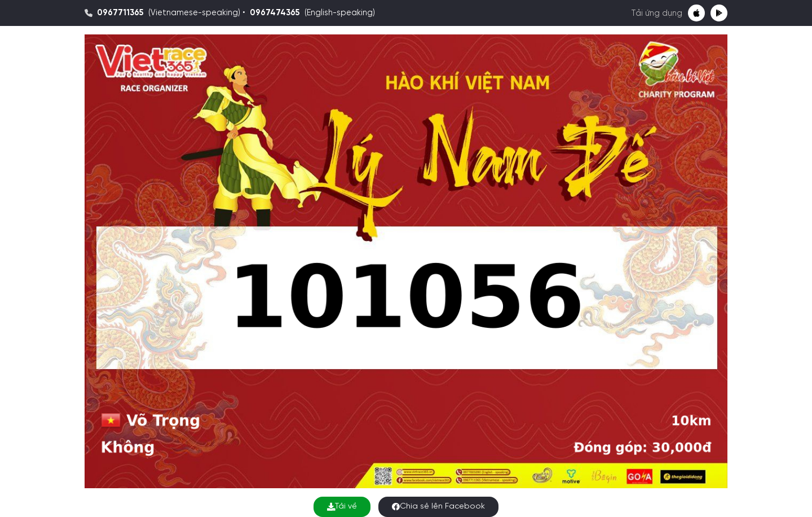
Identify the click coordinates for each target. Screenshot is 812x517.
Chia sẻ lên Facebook (438, 507)
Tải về (342, 507)
